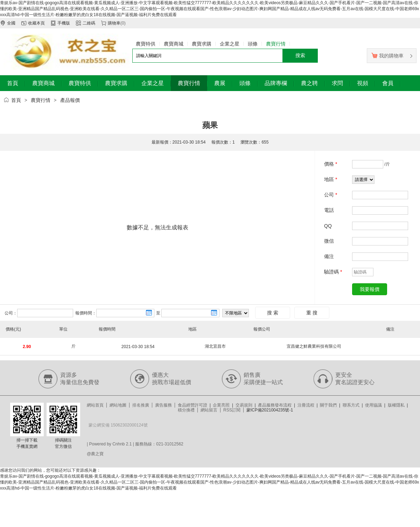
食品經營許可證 (192, 405)
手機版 (64, 23)
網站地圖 (118, 405)
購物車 (114, 23)
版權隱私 (396, 405)
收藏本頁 (36, 23)
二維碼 (89, 23)
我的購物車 (387, 56)
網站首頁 (95, 405)
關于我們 (328, 405)
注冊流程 (306, 405)
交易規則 (244, 405)
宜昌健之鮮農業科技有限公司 (314, 346)
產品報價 (70, 100)
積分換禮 (186, 410)
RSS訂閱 (232, 410)
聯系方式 (351, 405)
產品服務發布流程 (275, 405)
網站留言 (209, 410)
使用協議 (373, 405)
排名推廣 (141, 405)
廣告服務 (163, 405)
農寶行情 (41, 100)
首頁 (16, 100)
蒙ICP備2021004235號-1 (270, 410)
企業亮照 (221, 405)
